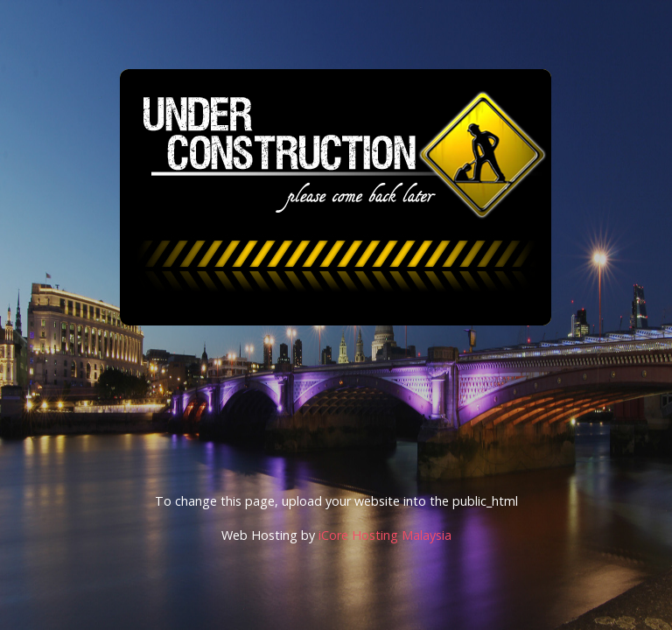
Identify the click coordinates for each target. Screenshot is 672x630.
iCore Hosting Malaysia (385, 535)
